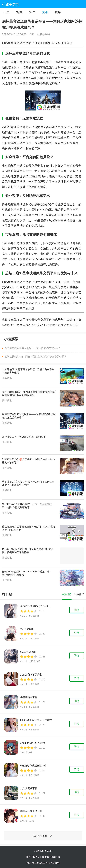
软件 (32, 12)
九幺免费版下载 (29, 788)
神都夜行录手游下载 (31, 811)
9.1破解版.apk (28, 652)
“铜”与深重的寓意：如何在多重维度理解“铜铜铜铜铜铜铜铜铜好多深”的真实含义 (29, 393)
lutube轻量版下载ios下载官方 (36, 720)
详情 (77, 610)
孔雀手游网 (11, 4)
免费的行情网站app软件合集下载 (36, 606)
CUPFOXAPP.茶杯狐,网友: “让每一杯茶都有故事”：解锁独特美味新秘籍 (27, 506)
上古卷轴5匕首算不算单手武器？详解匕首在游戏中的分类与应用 (28, 371)
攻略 (58, 12)
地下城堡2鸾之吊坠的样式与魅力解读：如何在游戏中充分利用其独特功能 (28, 483)
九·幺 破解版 (27, 629)
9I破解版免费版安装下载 (33, 766)
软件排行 (79, 594)
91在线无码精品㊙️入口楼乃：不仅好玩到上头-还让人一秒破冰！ (28, 461)
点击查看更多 (43, 834)
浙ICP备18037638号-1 (38, 863)
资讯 (45, 12)
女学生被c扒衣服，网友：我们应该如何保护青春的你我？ (36, 357)
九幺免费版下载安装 (31, 675)
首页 (6, 12)
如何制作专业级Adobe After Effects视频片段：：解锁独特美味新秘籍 (28, 573)
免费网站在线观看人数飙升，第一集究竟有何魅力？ (33, 348)
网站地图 (55, 863)
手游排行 (67, 594)
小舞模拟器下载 (29, 697)
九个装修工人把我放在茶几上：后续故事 (24, 437)
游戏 (19, 12)
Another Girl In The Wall (33, 743)
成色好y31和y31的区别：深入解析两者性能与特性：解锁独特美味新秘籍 (28, 551)
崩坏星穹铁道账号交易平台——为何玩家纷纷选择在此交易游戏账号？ (29, 416)
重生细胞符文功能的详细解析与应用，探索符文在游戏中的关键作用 (29, 528)
